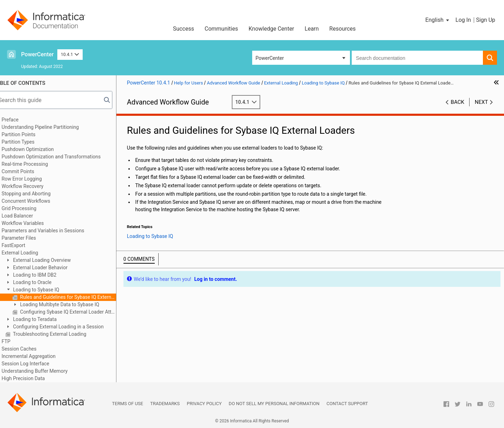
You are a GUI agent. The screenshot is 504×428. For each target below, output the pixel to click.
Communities (221, 29)
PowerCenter (37, 54)
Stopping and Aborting (36, 194)
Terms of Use (128, 404)
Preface (20, 120)
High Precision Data (33, 378)
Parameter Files (29, 238)
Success (184, 29)
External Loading (30, 253)
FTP (16, 341)
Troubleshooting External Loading (59, 334)
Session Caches (29, 349)
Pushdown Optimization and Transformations (61, 157)
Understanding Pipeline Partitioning (50, 127)
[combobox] (417, 58)
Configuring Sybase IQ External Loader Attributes (77, 312)
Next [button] (481, 102)
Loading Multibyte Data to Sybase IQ (69, 304)
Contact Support (347, 404)
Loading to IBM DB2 (44, 275)
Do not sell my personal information (274, 404)
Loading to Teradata (44, 319)
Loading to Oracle (42, 282)
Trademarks (165, 404)
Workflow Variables (33, 223)
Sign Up (486, 20)
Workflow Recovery (33, 186)
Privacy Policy (204, 404)
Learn (312, 29)
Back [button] (458, 102)
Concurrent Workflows (36, 201)
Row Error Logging (32, 179)
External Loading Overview (51, 260)
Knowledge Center (272, 29)
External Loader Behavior (50, 267)
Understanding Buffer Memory (44, 371)
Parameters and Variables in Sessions (53, 231)
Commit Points (28, 171)
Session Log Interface (35, 364)
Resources (342, 29)
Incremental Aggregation (39, 356)
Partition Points (28, 134)
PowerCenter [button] (270, 58)
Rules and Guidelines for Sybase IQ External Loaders (77, 297)
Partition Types (28, 142)
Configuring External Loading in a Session (68, 327)
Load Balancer (27, 216)
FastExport (23, 245)
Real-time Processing (35, 164)
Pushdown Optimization (38, 149)
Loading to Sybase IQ (46, 290)
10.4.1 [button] (70, 54)
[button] (438, 20)
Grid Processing (29, 208)
